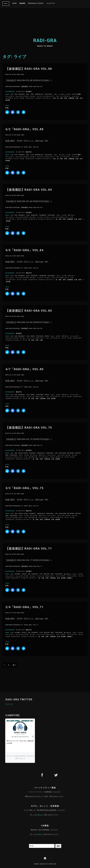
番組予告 (29, 152)
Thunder (43, 215)
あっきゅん (68, 574)
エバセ (68, 94)
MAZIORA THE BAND (67, 453)
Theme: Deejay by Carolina (45, 864)
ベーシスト (75, 96)
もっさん (62, 94)
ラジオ (22, 98)
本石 (81, 98)
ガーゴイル (34, 455)
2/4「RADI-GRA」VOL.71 (25, 607)
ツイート (9, 704)
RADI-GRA (45, 40)
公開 (41, 340)
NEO (7, 455)
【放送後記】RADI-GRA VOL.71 (29, 549)
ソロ (57, 96)
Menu (6, 4)
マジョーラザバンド (57, 457)
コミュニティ (10, 96)
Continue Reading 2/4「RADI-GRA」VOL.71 (22, 625)
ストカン (33, 96)
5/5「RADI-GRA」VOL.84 (25, 250)
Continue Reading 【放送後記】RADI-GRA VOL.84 (24, 207)
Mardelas (39, 94)
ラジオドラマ (51, 3)
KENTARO (50, 453)
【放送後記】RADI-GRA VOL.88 (29, 69)
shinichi (34, 215)
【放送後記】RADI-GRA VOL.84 (29, 190)
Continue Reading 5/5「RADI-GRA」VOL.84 (22, 268)
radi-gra (21, 74)
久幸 (54, 98)
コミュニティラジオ (22, 96)
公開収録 (71, 98)
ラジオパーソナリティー (44, 98)
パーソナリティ (65, 96)
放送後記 (29, 92)
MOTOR (78, 453)
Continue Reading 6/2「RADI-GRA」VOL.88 (22, 147)
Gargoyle (41, 453)
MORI (33, 336)
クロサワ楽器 (76, 94)
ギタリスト (71, 215)
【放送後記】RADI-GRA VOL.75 (29, 428)
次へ (15, 665)
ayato (24, 574)
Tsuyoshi (48, 94)
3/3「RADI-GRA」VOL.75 (25, 488)
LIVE (32, 94)
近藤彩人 (70, 578)
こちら (38, 796)
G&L (28, 94)
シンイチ (40, 217)
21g (12, 94)
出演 (77, 98)
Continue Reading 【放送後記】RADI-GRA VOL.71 (24, 566)
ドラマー (63, 576)
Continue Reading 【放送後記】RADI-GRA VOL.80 (24, 328)
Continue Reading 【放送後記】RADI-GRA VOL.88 (24, 87)
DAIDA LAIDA (23, 453)
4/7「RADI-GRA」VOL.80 (25, 369)
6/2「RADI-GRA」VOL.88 (25, 129)
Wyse (47, 336)
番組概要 (22, 3)
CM (16, 94)
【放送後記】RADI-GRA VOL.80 (29, 311)
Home (15, 3)
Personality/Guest (36, 3)
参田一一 (81, 219)
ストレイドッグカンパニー (46, 96)
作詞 (66, 98)
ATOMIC (18, 574)
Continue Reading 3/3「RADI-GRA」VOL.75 (22, 506)
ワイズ (25, 340)
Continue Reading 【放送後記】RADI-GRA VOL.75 (24, 445)
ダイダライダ (33, 457)
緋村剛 (8, 100)
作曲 (61, 98)
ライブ (16, 98)
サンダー (33, 217)
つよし (56, 94)
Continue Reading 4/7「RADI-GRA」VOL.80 (22, 387)
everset (22, 94)
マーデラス (9, 98)
